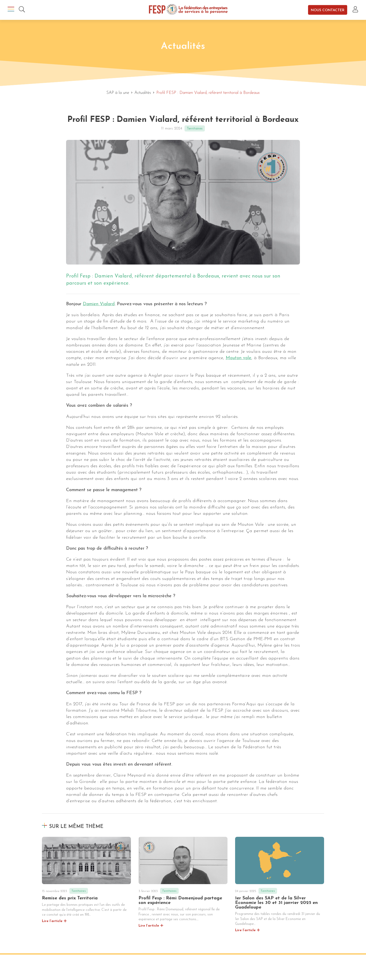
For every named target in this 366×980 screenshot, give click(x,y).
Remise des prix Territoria (70, 898)
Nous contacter (328, 10)
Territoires (195, 129)
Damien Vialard (99, 304)
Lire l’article (52, 921)
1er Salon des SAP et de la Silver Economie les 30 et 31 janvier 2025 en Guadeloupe (276, 903)
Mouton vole (239, 358)
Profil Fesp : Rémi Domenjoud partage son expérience (180, 901)
